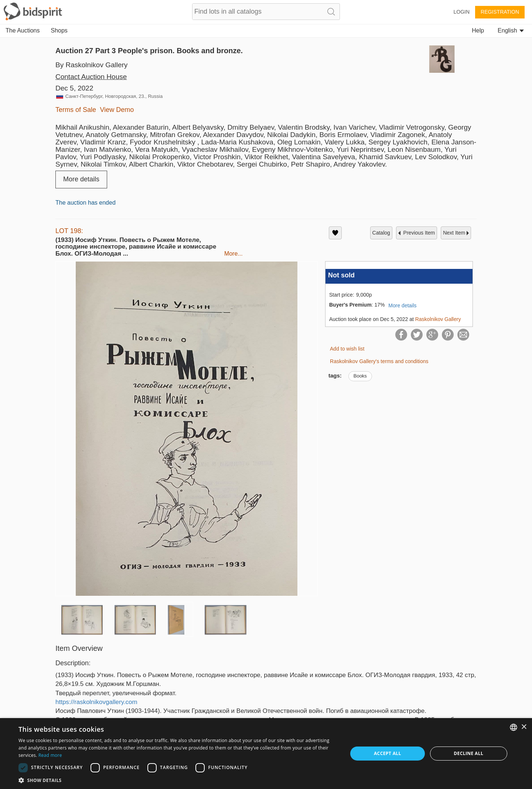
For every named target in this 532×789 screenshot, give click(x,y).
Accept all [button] (388, 753)
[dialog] (266, 754)
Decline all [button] (468, 753)
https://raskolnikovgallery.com (96, 702)
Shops (59, 30)
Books (360, 376)
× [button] (524, 727)
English (511, 30)
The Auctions (23, 30)
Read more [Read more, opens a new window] (50, 755)
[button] (178, 780)
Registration (500, 12)
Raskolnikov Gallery (438, 319)
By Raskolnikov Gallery (91, 65)
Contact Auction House (91, 77)
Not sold (341, 275)
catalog (381, 233)
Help (478, 30)
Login (461, 12)
